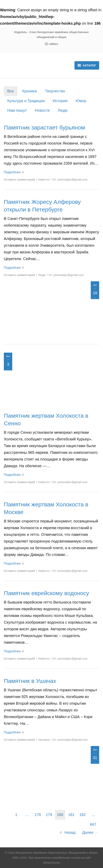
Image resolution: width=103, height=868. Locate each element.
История (60, 101)
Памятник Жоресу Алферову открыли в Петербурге (42, 206)
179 (49, 815)
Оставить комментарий (19, 179)
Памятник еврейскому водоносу (46, 593)
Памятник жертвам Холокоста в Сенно (46, 419)
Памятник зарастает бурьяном (44, 127)
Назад (70, 832)
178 (38, 815)
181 (71, 815)
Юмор (81, 101)
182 (82, 815)
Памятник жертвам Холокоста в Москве (46, 508)
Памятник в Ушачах (30, 681)
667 (93, 824)
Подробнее (12, 172)
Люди (63, 110)
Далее (88, 832)
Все (11, 91)
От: (70, 179)
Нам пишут (17, 110)
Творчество (55, 91)
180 (60, 815)
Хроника (29, 91)
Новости (42, 110)
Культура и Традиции (26, 101)
